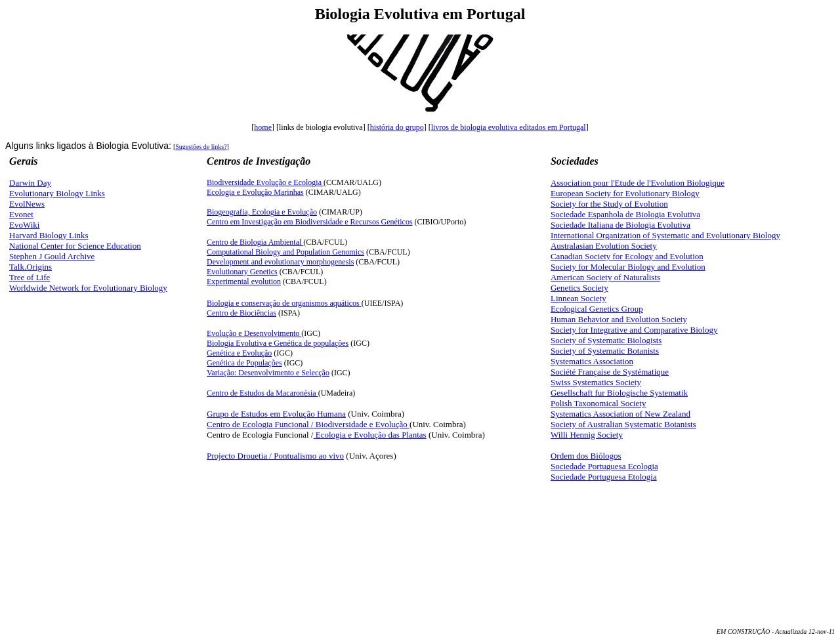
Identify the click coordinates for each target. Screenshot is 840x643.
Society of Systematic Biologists (606, 340)
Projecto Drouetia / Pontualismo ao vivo (275, 456)
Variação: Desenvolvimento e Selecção (268, 373)
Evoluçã (254, 333)
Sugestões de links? (201, 147)
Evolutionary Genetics (242, 272)
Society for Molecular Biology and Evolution (628, 267)
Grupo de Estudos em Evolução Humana (276, 414)
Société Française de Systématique (610, 372)
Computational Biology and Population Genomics (285, 252)
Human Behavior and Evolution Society (619, 319)
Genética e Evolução (239, 353)
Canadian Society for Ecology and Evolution (627, 256)
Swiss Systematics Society (596, 382)
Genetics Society (579, 288)
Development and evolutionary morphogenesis (280, 262)
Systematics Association (592, 361)
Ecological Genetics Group (597, 309)
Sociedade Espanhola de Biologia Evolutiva (625, 214)
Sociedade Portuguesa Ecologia (604, 466)
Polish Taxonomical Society (598, 403)
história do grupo (397, 127)
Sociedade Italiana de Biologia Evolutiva (620, 225)
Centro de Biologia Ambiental (255, 242)
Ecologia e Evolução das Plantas (369, 435)
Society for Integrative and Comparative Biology (634, 330)
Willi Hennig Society (587, 435)
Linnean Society (578, 298)
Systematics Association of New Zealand (620, 414)
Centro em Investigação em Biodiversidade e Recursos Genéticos (310, 222)
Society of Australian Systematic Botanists (623, 424)
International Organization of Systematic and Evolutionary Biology (665, 235)
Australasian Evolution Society (604, 246)
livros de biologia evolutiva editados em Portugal (509, 127)
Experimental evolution (244, 281)
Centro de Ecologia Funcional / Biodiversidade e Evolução (308, 424)
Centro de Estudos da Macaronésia (262, 393)
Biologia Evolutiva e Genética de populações (278, 343)
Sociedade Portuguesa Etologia (604, 477)
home (263, 127)
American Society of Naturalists (605, 277)
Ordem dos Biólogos (586, 456)
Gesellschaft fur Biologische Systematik (619, 393)
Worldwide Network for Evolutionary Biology (88, 288)
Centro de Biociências (241, 313)
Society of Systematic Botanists (605, 351)
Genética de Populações (244, 363)
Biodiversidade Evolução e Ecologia (265, 182)
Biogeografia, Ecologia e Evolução (262, 212)
